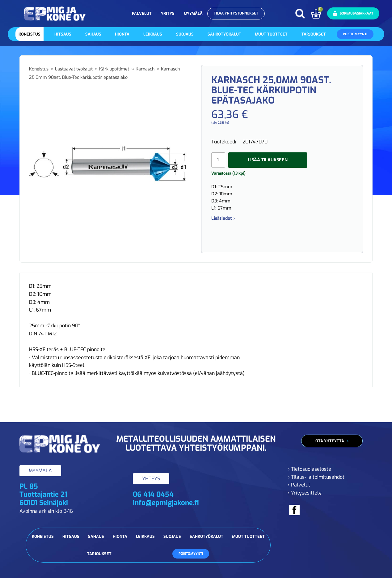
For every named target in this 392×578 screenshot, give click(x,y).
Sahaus (93, 34)
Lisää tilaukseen (268, 160)
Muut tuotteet (271, 34)
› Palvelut (299, 485)
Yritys (168, 13)
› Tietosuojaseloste (310, 469)
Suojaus (185, 34)
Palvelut (142, 13)
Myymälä (193, 13)
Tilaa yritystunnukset (236, 13)
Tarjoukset (314, 34)
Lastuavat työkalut (74, 69)
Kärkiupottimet (114, 69)
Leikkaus (153, 34)
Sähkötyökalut (224, 34)
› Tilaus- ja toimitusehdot (316, 477)
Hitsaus (63, 34)
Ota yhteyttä (330, 441)
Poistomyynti (355, 34)
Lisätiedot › (223, 218)
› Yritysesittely (305, 493)
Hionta (122, 34)
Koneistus (30, 34)
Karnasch (145, 69)
